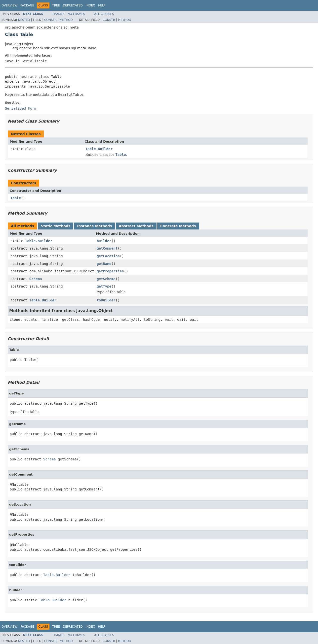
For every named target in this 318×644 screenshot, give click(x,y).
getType (104, 286)
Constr (50, 20)
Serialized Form (21, 108)
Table (16, 198)
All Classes (104, 14)
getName (104, 264)
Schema (36, 279)
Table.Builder (99, 149)
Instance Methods (94, 226)
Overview (9, 5)
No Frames (76, 14)
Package (27, 5)
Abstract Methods (136, 226)
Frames (59, 14)
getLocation (108, 256)
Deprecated (73, 5)
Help (102, 5)
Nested (24, 20)
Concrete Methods (178, 226)
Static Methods (56, 226)
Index (90, 5)
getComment (107, 248)
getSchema (106, 279)
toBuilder (106, 300)
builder (104, 241)
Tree (56, 5)
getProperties (110, 271)
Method (66, 20)
